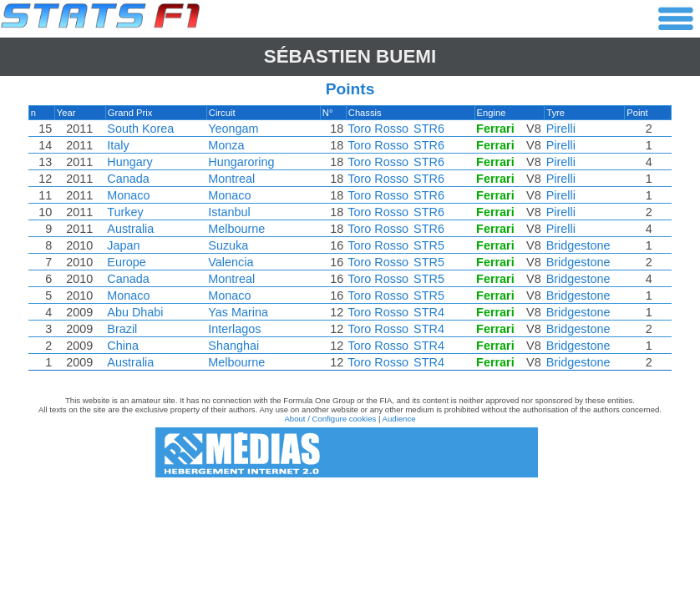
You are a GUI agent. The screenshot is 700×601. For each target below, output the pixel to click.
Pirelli (561, 129)
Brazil (122, 329)
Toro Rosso (378, 129)
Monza (226, 145)
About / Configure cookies (330, 419)
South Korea (140, 129)
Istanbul (229, 212)
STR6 (429, 129)
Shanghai (233, 346)
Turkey (125, 212)
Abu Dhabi (135, 312)
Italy (118, 145)
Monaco (128, 195)
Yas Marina (238, 312)
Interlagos (234, 329)
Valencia (231, 262)
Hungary (129, 162)
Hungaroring (241, 162)
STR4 (429, 312)
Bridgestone (578, 245)
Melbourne (236, 229)
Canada (128, 179)
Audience (399, 419)
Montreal (231, 179)
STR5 (429, 245)
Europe (126, 262)
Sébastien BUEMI (350, 56)
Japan (123, 245)
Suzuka (228, 245)
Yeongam (233, 129)
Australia (130, 229)
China (123, 346)
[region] (350, 242)
